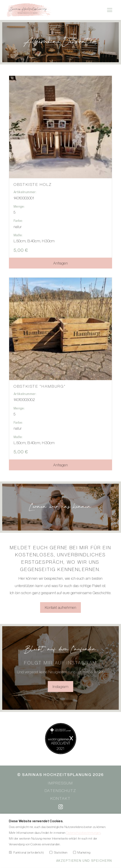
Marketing (82, 852)
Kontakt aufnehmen (61, 607)
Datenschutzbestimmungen (83, 832)
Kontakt (61, 798)
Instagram (61, 687)
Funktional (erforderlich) (26, 852)
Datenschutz (60, 791)
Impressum (60, 783)
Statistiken (58, 852)
